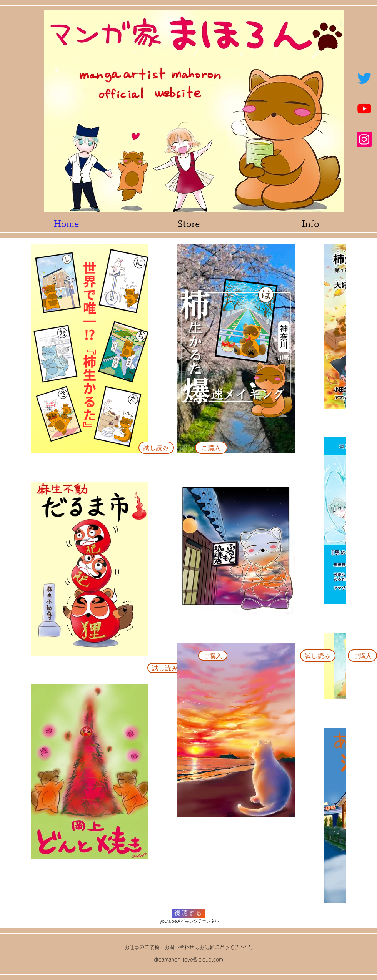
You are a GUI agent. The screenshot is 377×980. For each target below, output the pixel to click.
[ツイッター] (364, 78)
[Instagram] (364, 139)
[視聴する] (188, 913)
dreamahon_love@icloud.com (188, 960)
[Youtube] (364, 108)
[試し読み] (156, 448)
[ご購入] (211, 448)
